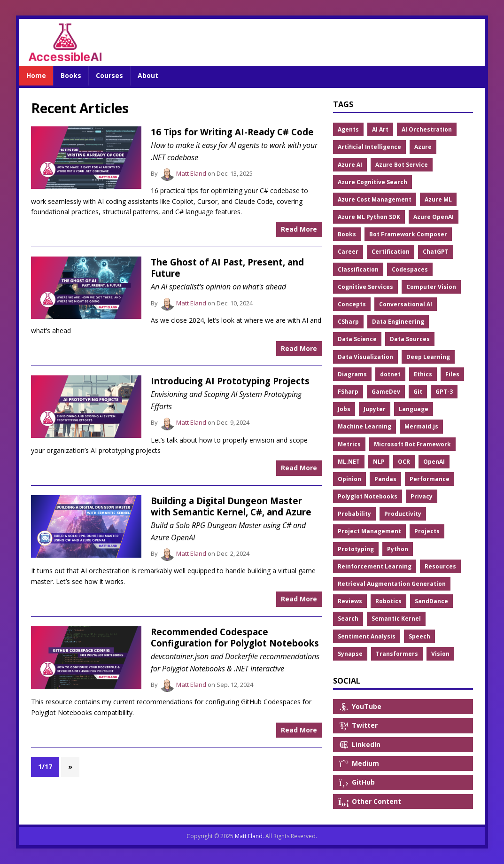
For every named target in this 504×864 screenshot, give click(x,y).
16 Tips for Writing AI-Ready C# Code (232, 132)
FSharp (348, 392)
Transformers (397, 654)
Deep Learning (428, 357)
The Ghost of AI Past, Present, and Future (227, 268)
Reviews (350, 601)
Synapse (350, 654)
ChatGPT (436, 252)
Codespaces (410, 269)
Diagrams (352, 374)
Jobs (344, 409)
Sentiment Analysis (367, 636)
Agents (348, 129)
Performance (430, 479)
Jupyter (375, 409)
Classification (358, 269)
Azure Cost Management (375, 199)
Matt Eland (191, 173)
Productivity (403, 514)
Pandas (385, 479)
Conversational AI (406, 304)
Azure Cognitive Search (372, 182)
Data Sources (410, 339)
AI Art (380, 129)
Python (398, 549)
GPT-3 (444, 392)
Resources (440, 566)
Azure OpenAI (434, 217)
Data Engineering (398, 322)
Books (347, 234)
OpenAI (434, 462)
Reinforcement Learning (375, 566)
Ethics (423, 374)
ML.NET (349, 462)
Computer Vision (431, 287)
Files (452, 374)
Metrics (349, 444)
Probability (354, 514)
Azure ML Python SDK (369, 217)
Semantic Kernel (396, 619)
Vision (440, 654)
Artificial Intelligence (369, 147)
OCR (404, 462)
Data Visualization (365, 357)
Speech (419, 636)
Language (414, 409)
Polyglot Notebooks (368, 496)
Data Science (357, 339)
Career (348, 252)
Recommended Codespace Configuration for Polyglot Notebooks (235, 637)
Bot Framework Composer (408, 234)
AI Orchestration (427, 129)
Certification (391, 252)
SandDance (431, 601)
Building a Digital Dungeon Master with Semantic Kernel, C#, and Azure (231, 506)
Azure (423, 147)
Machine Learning (364, 426)
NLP (379, 462)
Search (348, 619)
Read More (299, 229)
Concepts (352, 304)
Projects (427, 531)
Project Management (369, 531)
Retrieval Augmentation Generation (392, 584)
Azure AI (350, 165)
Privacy (422, 496)
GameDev (386, 392)
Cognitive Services (365, 287)
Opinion (349, 479)
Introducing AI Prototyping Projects (230, 381)
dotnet (390, 374)
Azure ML (438, 199)
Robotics (388, 601)
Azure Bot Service (402, 165)
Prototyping (356, 549)
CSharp (348, 322)
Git (418, 392)
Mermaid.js (421, 426)
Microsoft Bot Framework (412, 444)
